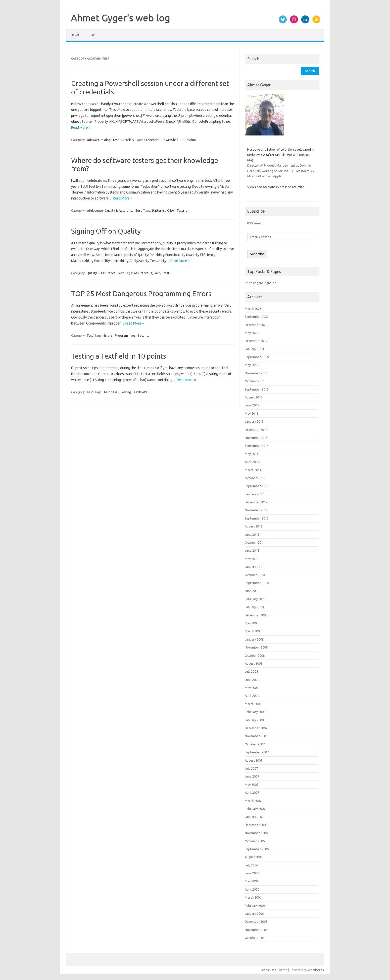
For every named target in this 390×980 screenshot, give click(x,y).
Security (143, 335)
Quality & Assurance (119, 210)
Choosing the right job (261, 283)
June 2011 (252, 550)
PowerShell (170, 140)
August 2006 (254, 857)
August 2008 (254, 663)
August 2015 (254, 397)
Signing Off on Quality (106, 231)
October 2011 (255, 542)
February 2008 (255, 712)
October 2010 (255, 575)
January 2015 (254, 421)
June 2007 (252, 776)
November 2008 (256, 647)
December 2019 (256, 341)
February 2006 (255, 906)
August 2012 (254, 526)
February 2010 (255, 599)
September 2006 (257, 849)
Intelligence (95, 210)
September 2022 (257, 317)
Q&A (171, 210)
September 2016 (257, 357)
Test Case (111, 392)
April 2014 (252, 462)
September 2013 (257, 486)
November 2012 (256, 510)
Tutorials (127, 140)
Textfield (140, 392)
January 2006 (254, 914)
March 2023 (253, 309)
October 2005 (255, 938)
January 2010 (254, 607)
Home (75, 35)
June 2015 (252, 405)
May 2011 (252, 559)
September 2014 (257, 446)
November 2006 (256, 833)
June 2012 (252, 534)
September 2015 (257, 389)
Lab (93, 35)
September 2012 (257, 518)
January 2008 (254, 720)
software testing (99, 140)
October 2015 (255, 381)
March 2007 (253, 801)
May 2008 (252, 688)
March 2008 (253, 704)
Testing (182, 210)
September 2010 (257, 583)
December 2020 (256, 325)
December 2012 (256, 502)
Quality (156, 273)
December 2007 (256, 728)
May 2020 (252, 333)
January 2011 (254, 567)
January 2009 (254, 639)
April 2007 (252, 792)
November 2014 (256, 438)
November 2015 (256, 373)
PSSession (188, 140)
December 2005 (256, 921)
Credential (152, 140)
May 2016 (252, 365)
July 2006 (251, 865)
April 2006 (252, 889)
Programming (125, 335)
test (167, 273)
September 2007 (257, 752)
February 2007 (255, 809)
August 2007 (254, 760)
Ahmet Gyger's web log (121, 18)
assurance (141, 273)
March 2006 (253, 897)
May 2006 (252, 881)
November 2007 (256, 736)
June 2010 (252, 591)
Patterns (158, 210)
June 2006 (252, 873)
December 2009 (256, 615)
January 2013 (254, 494)
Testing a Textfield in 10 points (119, 356)
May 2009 (252, 623)
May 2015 (252, 413)
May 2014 (252, 454)
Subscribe (257, 254)
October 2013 (255, 478)
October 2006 (255, 841)
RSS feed (254, 223)
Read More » (81, 128)
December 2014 (256, 430)
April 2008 (252, 696)
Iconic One (269, 970)
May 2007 (252, 784)
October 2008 (255, 655)
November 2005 (256, 930)
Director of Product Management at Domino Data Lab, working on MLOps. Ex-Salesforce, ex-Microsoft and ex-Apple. (282, 171)
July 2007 (251, 768)
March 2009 (253, 631)
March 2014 (253, 470)
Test (116, 140)
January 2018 (254, 349)
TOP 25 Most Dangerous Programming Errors (141, 294)
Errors (108, 335)
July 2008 (251, 671)
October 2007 (255, 744)
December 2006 (256, 825)
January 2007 (254, 817)
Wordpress (316, 970)
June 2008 (252, 680)
